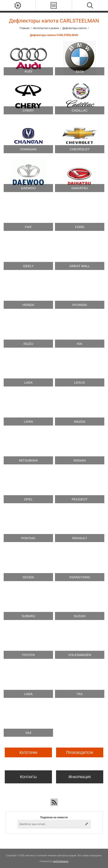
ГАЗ (80, 694)
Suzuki (80, 616)
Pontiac (28, 538)
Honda (28, 305)
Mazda (80, 422)
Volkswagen (80, 655)
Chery (28, 110)
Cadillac (80, 110)
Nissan (80, 460)
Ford (80, 227)
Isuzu (28, 344)
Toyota (28, 655)
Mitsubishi (28, 460)
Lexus (80, 382)
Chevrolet (80, 149)
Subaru (28, 616)
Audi (28, 71)
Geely (28, 266)
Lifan (28, 422)
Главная (24, 28)
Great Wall (80, 266)
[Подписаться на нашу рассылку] (50, 824)
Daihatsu (80, 188)
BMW (80, 71)
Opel (28, 499)
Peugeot (80, 499)
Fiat (28, 227)
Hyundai (80, 305)
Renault (80, 538)
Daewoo (28, 188)
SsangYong (80, 577)
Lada (28, 382)
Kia (80, 344)
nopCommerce (61, 861)
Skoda (28, 577)
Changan (28, 149)
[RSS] (54, 802)
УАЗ (28, 733)
